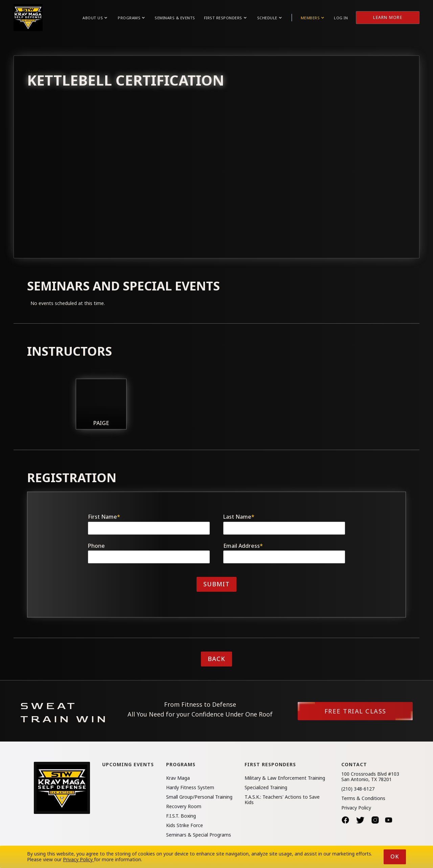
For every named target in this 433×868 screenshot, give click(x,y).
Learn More (388, 17)
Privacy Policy (356, 808)
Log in (341, 18)
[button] (95, 18)
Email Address (243, 546)
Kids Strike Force (185, 825)
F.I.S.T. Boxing (181, 816)
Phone (96, 546)
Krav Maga (178, 778)
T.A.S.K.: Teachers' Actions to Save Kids (282, 800)
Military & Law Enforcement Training (285, 778)
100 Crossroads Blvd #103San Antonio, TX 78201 (370, 777)
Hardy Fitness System (190, 788)
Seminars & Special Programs (199, 835)
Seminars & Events (175, 18)
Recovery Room (184, 806)
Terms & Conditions (363, 798)
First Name (104, 517)
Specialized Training (266, 788)
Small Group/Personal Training (199, 797)
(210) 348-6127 (358, 789)
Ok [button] (395, 857)
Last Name (239, 517)
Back (216, 659)
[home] (28, 18)
